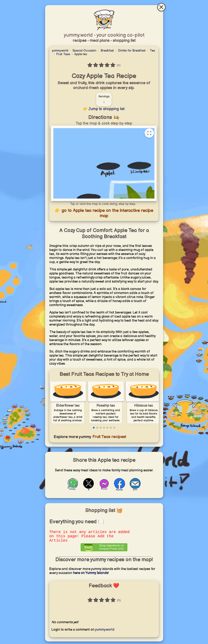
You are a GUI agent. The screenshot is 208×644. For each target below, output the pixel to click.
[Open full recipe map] (149, 133)
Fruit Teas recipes (108, 437)
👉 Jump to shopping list (104, 109)
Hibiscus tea (144, 406)
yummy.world (60, 51)
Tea (152, 51)
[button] (94, 428)
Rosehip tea (106, 406)
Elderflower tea (68, 406)
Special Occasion (84, 51)
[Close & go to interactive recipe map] (161, 7)
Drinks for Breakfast (132, 51)
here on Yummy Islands (90, 576)
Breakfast (107, 51)
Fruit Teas (63, 54)
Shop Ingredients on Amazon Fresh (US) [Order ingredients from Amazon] (111, 550)
